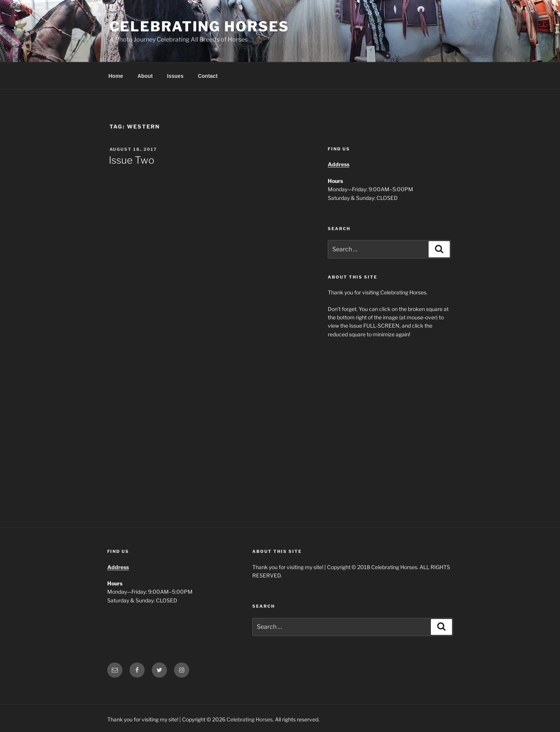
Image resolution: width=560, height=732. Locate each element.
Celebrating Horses (200, 26)
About (145, 76)
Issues (175, 76)
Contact (208, 76)
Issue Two (132, 160)
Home (116, 76)
